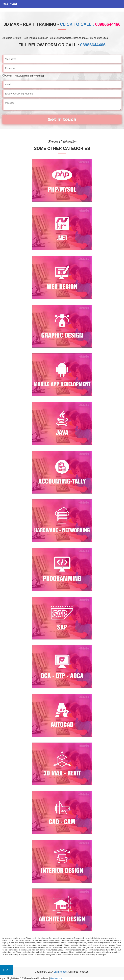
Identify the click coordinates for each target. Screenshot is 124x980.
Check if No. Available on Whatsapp (25, 76)
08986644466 (93, 45)
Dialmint (10, 4)
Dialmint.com (60, 972)
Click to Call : (90, 24)
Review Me (56, 978)
